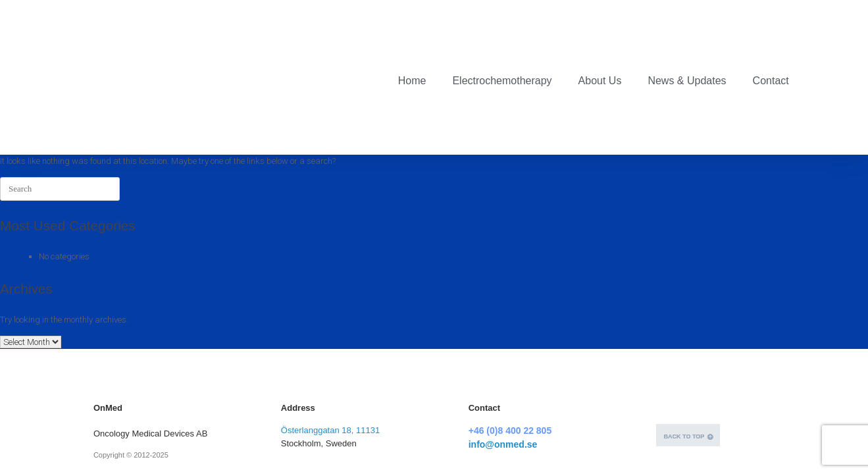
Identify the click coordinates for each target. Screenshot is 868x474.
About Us (600, 36)
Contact (771, 36)
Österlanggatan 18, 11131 (330, 341)
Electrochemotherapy (502, 36)
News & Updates (687, 36)
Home (412, 36)
